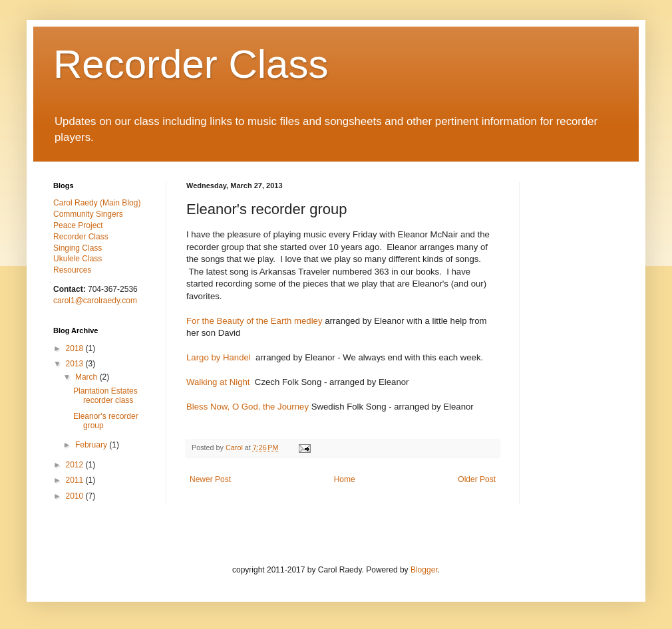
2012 (76, 465)
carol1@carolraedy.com (95, 301)
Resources (72, 270)
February (92, 445)
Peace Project (78, 225)
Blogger (424, 570)
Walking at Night (218, 382)
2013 (76, 364)
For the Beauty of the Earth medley (254, 321)
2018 (76, 348)
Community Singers (88, 214)
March (87, 377)
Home (345, 479)
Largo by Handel (219, 357)
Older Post (477, 479)
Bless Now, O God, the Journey (248, 407)
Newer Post (210, 479)
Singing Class (78, 248)
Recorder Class (191, 64)
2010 (76, 496)
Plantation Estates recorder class (105, 396)
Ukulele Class (78, 259)
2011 (76, 480)
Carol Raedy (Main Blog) (97, 203)
